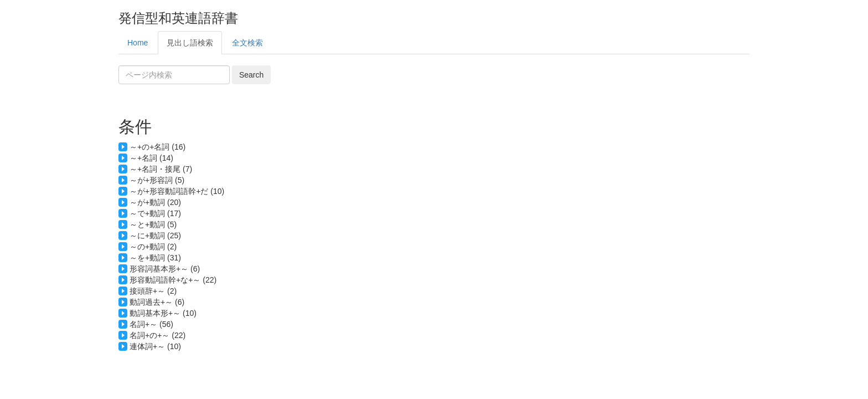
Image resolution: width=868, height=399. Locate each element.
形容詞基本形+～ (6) (165, 269)
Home (138, 43)
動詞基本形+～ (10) (163, 313)
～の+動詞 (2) (153, 247)
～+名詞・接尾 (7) (161, 169)
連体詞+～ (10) (155, 346)
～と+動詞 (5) (153, 224)
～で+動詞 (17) (155, 213)
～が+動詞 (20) (155, 202)
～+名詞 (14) (151, 158)
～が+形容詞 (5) (157, 180)
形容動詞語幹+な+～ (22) (173, 280)
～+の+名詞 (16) (157, 147)
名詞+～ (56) (151, 324)
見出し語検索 (190, 43)
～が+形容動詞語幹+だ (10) (177, 191)
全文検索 (247, 43)
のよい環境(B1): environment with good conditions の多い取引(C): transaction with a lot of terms (434, 247)
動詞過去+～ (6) (157, 302)
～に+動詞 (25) (155, 236)
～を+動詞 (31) (155, 258)
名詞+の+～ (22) (157, 335)
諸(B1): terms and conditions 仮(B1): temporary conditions (434, 291)
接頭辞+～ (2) (153, 291)
